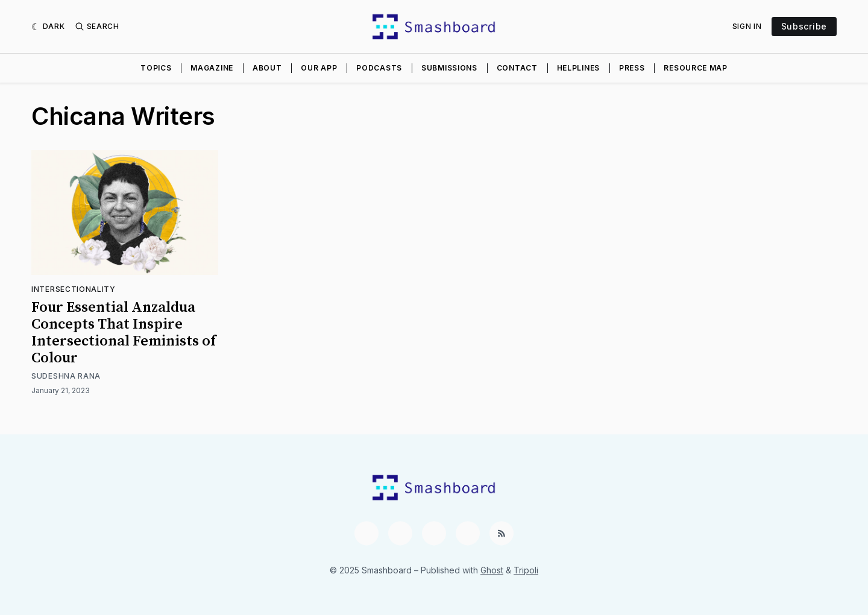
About (267, 68)
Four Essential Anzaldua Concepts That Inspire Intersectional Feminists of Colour (124, 333)
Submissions (449, 68)
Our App (319, 68)
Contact (517, 68)
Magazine (212, 68)
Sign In (747, 26)
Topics (156, 68)
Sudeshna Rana (66, 376)
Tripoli (526, 570)
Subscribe (804, 26)
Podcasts (379, 68)
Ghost (492, 570)
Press (632, 68)
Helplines (578, 68)
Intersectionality (74, 289)
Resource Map (695, 68)
